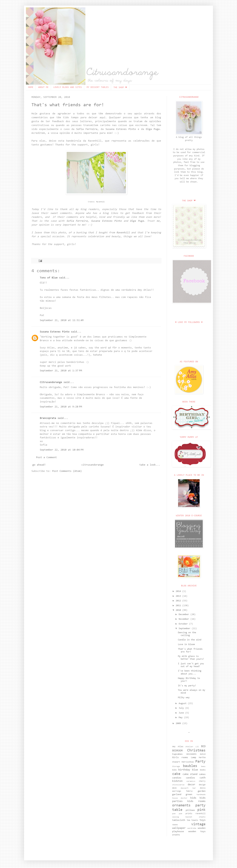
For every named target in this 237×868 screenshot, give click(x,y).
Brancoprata (48, 418)
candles (190, 778)
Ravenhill (100, 202)
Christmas (196, 751)
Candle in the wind (190, 640)
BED (203, 747)
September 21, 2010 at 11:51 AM (62, 320)
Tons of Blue (49, 278)
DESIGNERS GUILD (196, 754)
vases (175, 825)
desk (174, 788)
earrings (177, 791)
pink (201, 810)
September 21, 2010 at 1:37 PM (61, 371)
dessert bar (188, 788)
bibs (174, 770)
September (185, 629)
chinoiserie (178, 785)
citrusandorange (93, 465)
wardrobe (192, 828)
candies (177, 778)
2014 (179, 591)
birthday (184, 770)
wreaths (176, 835)
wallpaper (179, 828)
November (185, 619)
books (203, 770)
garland (177, 795)
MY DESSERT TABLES (98, 87)
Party (200, 762)
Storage (176, 767)
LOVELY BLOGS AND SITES (68, 87)
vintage (198, 824)
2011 (179, 606)
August (183, 704)
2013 (179, 596)
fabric (189, 791)
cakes (202, 774)
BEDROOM (177, 751)
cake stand (190, 774)
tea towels (193, 820)
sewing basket (182, 817)
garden (202, 791)
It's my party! (187, 686)
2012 (179, 601)
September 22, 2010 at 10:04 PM (62, 450)
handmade (201, 795)
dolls (203, 788)
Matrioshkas (188, 762)
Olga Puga (153, 129)
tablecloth (179, 820)
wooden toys (197, 832)
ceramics (191, 781)
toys (203, 820)
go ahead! (39, 465)
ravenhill (201, 814)
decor (191, 785)
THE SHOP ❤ (120, 88)
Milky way (184, 698)
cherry (202, 781)
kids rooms (196, 801)
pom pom (177, 814)
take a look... (150, 465)
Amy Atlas (178, 747)
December (185, 615)
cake (176, 774)
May (181, 718)
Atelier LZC (192, 747)
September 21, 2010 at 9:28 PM (61, 407)
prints (189, 814)
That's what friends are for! (68, 105)
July (182, 708)
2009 (179, 723)
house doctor (180, 798)
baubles (190, 766)
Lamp (193, 758)
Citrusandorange (51, 382)
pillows (190, 810)
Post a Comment (46, 458)
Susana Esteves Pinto (121, 129)
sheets (202, 817)
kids (193, 798)
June (182, 713)
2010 (179, 610)
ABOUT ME (43, 87)
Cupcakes (177, 754)
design (202, 785)
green (189, 795)
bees (203, 767)
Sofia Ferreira (87, 129)
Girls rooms (180, 758)
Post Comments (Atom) (67, 471)
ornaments (181, 805)
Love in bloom (186, 644)
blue (195, 770)
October (184, 624)
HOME (31, 87)
